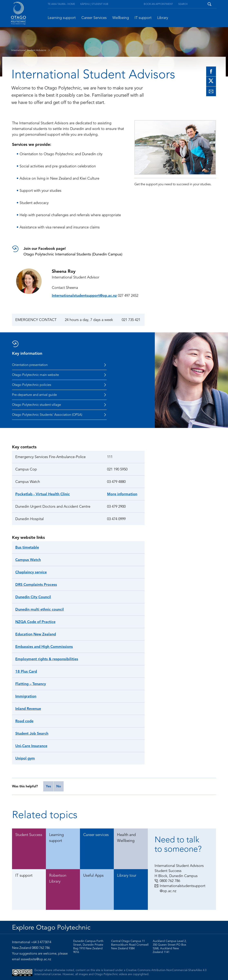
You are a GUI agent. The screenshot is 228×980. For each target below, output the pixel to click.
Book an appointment (158, 4)
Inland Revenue (28, 709)
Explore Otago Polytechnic (51, 927)
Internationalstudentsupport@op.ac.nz (84, 296)
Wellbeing (121, 18)
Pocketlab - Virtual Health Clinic (43, 494)
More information (122, 494)
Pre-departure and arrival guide (59, 395)
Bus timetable (27, 547)
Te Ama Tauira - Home (61, 4)
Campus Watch (28, 560)
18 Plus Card (26, 671)
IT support (143, 18)
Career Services (94, 18)
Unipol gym (25, 758)
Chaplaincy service (31, 572)
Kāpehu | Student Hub (94, 4)
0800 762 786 (167, 881)
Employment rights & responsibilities (47, 659)
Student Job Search (32, 733)
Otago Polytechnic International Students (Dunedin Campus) (84, 251)
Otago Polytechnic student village (59, 405)
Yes (48, 786)
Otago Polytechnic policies (59, 385)
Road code (24, 721)
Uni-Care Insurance (31, 746)
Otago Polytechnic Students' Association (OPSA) (59, 415)
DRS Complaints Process (36, 585)
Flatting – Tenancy (31, 684)
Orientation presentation (59, 365)
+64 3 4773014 (41, 942)
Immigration (26, 696)
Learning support (62, 18)
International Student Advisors (32, 50)
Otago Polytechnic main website (59, 375)
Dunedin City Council (33, 597)
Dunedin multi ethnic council (40, 609)
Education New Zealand (36, 634)
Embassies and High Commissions (44, 647)
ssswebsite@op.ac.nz (36, 959)
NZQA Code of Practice (35, 622)
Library (163, 18)
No (59, 786)
